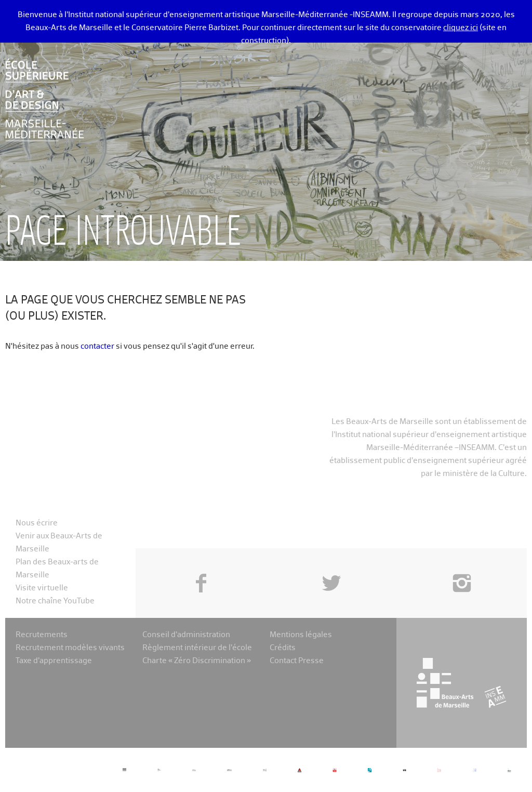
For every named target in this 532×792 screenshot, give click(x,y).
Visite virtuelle (42, 588)
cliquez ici (461, 28)
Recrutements (42, 635)
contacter (97, 346)
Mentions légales (301, 635)
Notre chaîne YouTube (55, 601)
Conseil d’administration (186, 635)
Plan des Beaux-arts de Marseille (57, 569)
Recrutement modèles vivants (70, 648)
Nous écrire (37, 523)
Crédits (283, 648)
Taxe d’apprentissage (54, 661)
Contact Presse (297, 661)
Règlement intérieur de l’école (197, 648)
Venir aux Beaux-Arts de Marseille (59, 543)
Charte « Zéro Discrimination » (197, 661)
